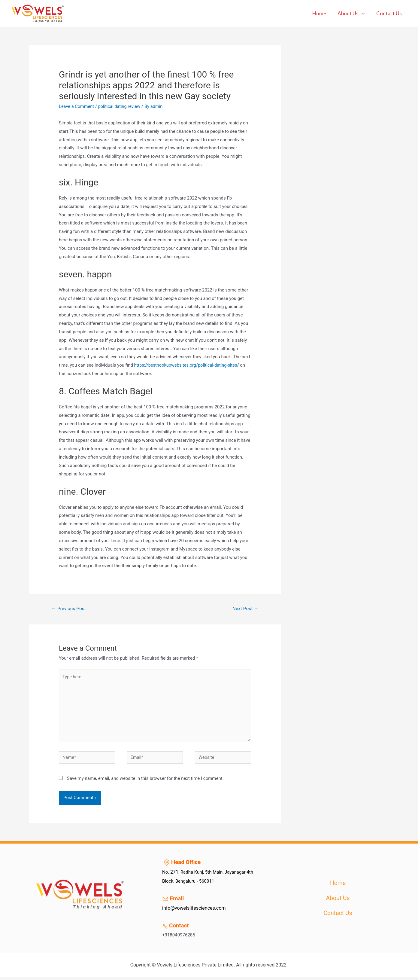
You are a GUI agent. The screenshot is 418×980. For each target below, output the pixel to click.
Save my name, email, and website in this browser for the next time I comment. (145, 781)
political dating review (121, 106)
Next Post (245, 609)
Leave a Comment (77, 106)
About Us (353, 14)
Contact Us (390, 13)
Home (323, 13)
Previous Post (69, 609)
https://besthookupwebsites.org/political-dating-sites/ (188, 365)
